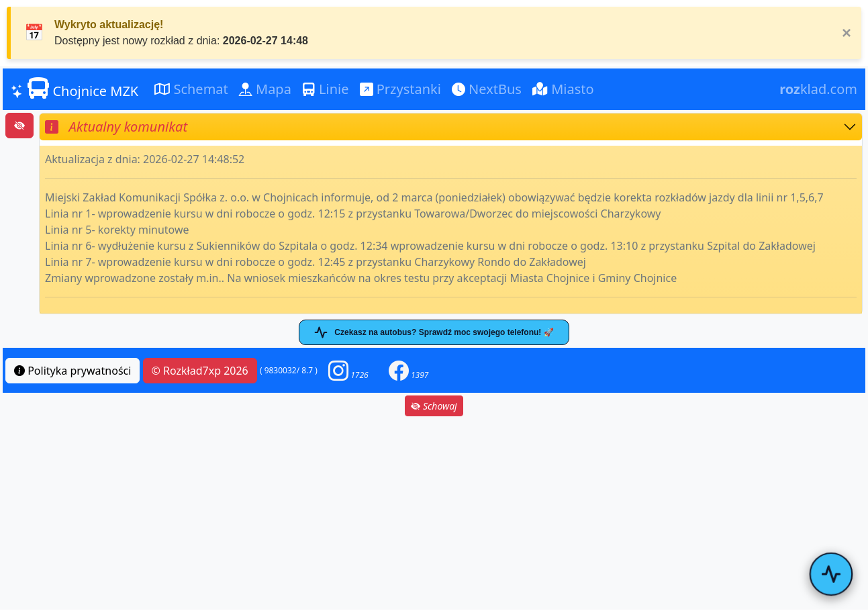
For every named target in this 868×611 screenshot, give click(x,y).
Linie (326, 89)
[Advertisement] (434, 513)
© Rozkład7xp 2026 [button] (200, 371)
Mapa (265, 89)
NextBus (487, 89)
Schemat (191, 89)
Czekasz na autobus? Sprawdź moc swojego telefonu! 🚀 (434, 332)
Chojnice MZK (75, 89)
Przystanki (400, 89)
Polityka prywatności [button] (73, 371)
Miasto (563, 89)
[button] (348, 370)
